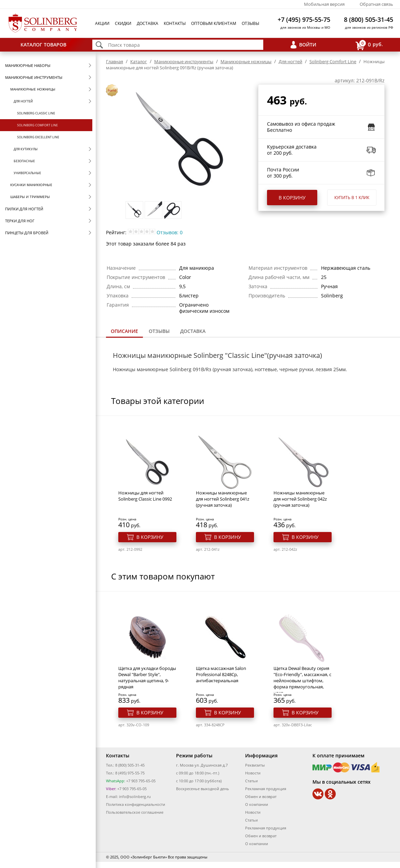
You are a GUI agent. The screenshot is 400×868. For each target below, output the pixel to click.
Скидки (123, 23)
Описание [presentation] (124, 331)
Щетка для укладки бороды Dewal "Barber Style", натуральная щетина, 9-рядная (147, 677)
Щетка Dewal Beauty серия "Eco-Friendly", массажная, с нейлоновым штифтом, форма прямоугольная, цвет (302, 681)
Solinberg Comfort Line (37, 125)
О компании (257, 804)
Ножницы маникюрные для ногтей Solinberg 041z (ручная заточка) (223, 499)
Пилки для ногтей (24, 209)
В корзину (292, 198)
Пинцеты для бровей (27, 233)
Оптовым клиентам (214, 23)
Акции (102, 23)
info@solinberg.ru (135, 796)
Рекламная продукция (266, 789)
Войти (308, 45)
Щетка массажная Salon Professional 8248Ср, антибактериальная (221, 674)
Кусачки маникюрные (31, 185)
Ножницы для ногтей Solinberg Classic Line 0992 (145, 496)
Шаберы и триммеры (30, 197)
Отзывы (250, 23)
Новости (253, 773)
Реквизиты (255, 765)
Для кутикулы (26, 149)
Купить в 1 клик (352, 198)
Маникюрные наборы (28, 65)
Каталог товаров (43, 45)
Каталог (139, 61)
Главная (115, 61)
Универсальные (27, 173)
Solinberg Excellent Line (38, 137)
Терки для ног (20, 221)
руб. (369, 45)
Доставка (148, 23)
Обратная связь (376, 4)
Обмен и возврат (261, 796)
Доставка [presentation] (193, 331)
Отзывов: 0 (170, 232)
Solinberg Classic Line (36, 113)
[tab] (124, 332)
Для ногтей (23, 101)
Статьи (251, 781)
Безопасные (24, 161)
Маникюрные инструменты (34, 77)
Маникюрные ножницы (33, 89)
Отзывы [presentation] (159, 331)
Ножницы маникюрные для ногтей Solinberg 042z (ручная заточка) (300, 499)
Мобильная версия (324, 4)
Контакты (175, 23)
